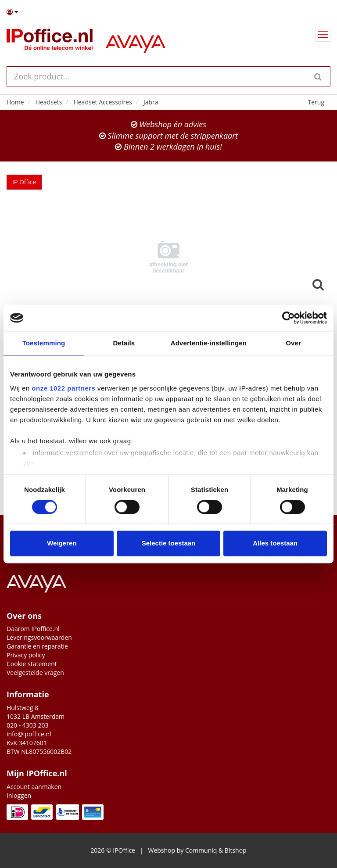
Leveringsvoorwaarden (39, 637)
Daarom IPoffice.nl (33, 629)
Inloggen (19, 795)
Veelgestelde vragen (35, 673)
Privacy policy (26, 655)
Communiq (201, 850)
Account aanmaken (34, 787)
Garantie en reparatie (37, 646)
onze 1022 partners (63, 388)
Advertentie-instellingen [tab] (209, 343)
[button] (168, 12)
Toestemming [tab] (44, 343)
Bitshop (236, 850)
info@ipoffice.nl (29, 734)
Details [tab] (124, 343)
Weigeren (62, 543)
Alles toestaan (275, 543)
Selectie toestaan (169, 543)
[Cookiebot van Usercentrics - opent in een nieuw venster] (289, 318)
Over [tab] (293, 343)
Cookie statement (32, 664)
